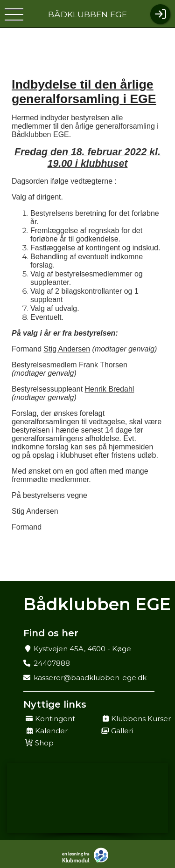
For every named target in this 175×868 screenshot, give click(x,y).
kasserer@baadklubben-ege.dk (90, 678)
